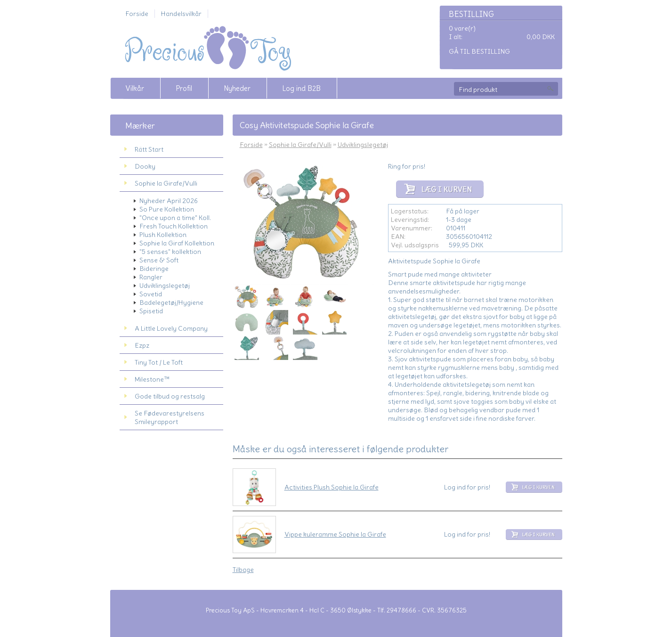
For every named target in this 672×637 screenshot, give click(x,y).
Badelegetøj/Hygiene (171, 302)
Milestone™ (152, 379)
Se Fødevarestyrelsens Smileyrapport (170, 417)
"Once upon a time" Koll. (175, 218)
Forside (137, 14)
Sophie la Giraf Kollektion (177, 243)
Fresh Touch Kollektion (174, 226)
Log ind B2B (301, 88)
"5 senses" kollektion (170, 252)
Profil (184, 88)
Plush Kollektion (163, 235)
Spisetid (151, 311)
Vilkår (135, 88)
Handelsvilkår (181, 14)
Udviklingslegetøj (165, 286)
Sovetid (151, 294)
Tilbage (243, 570)
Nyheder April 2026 (169, 201)
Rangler (151, 277)
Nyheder (237, 88)
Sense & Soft (159, 260)
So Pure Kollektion (167, 209)
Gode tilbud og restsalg (170, 396)
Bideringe (154, 269)
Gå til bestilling (479, 51)
